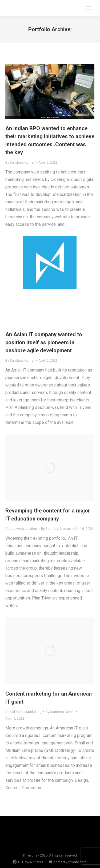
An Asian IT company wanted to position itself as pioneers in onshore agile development (44, 342)
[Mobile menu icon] (89, 8)
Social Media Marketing (23, 712)
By (20, 162)
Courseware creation (21, 529)
